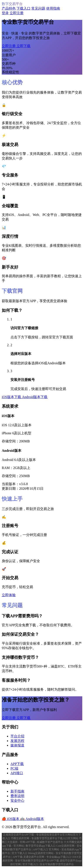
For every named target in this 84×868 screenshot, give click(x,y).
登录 (5, 13)
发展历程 (17, 741)
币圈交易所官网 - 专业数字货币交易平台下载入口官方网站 (45, 838)
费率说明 (17, 796)
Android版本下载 (35, 397)
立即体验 (9, 595)
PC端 (14, 768)
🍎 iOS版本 (11, 819)
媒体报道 (17, 745)
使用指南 (53, 8)
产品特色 (9, 8)
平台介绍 (17, 736)
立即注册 (17, 13)
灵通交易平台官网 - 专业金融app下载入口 (47, 857)
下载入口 (24, 8)
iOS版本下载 (12, 397)
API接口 (17, 773)
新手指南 (17, 791)
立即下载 (24, 46)
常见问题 (38, 8)
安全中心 (17, 800)
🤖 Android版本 (32, 819)
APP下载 (17, 764)
